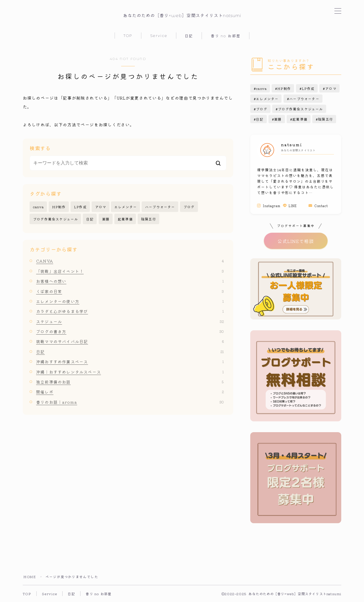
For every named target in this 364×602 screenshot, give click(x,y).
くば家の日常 (130, 291)
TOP (128, 36)
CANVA (130, 261)
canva (38, 207)
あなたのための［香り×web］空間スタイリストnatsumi (182, 16)
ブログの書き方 (130, 331)
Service (159, 36)
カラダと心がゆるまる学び (130, 311)
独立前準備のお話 (130, 382)
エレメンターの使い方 (130, 301)
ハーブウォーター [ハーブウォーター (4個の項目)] (304, 99)
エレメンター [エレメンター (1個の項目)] (267, 99)
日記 (189, 36)
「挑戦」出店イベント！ (130, 271)
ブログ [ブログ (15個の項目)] (262, 109)
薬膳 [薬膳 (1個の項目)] (278, 119)
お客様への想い (130, 281)
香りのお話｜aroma (130, 402)
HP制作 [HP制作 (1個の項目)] (284, 88)
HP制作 (59, 207)
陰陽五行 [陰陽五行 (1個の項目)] (325, 119)
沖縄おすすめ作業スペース (130, 362)
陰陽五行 (149, 219)
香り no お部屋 (226, 36)
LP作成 (80, 207)
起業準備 (125, 219)
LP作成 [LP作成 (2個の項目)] (308, 88)
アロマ (101, 207)
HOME (30, 577)
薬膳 (106, 219)
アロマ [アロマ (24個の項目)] (331, 88)
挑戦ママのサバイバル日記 (130, 341)
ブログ (189, 207)
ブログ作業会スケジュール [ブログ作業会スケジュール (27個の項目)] (300, 109)
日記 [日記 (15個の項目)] (260, 119)
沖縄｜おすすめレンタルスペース (130, 372)
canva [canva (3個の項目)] (261, 88)
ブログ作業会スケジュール (55, 219)
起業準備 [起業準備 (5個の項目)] (300, 119)
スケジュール (130, 321)
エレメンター (126, 207)
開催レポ (130, 392)
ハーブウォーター (160, 207)
